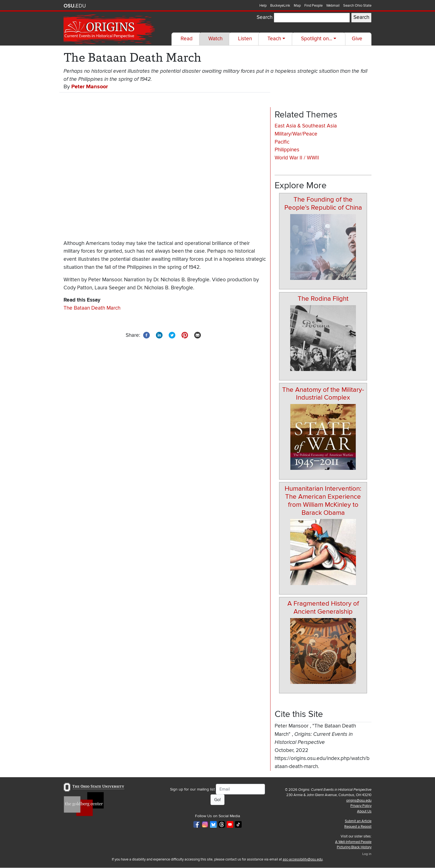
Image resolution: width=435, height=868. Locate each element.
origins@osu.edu (359, 801)
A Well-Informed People (353, 842)
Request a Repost (358, 827)
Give (357, 39)
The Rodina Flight (323, 299)
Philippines (287, 150)
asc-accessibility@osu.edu (303, 859)
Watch (215, 39)
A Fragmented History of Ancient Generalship (323, 608)
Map (297, 6)
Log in (367, 854)
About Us (364, 811)
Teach (274, 39)
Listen (245, 39)
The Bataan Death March (92, 308)
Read (187, 39)
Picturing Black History (354, 847)
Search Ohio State (357, 6)
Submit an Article (358, 821)
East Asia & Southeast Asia (306, 126)
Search (265, 17)
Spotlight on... (317, 39)
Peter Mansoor (90, 87)
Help (263, 6)
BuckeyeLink (280, 6)
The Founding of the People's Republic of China (323, 204)
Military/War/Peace (296, 134)
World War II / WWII (297, 158)
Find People (313, 6)
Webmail (333, 6)
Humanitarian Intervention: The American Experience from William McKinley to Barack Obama (323, 501)
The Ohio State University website (75, 6)
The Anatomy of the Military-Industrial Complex (323, 394)
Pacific (282, 142)
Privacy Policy (361, 806)
